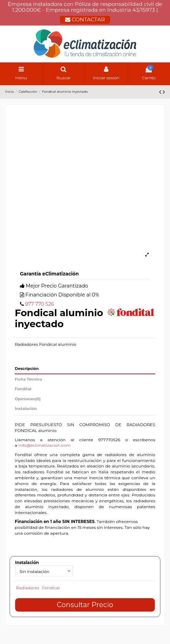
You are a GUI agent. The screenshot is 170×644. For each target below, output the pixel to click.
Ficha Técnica (28, 379)
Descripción (27, 369)
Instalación (26, 409)
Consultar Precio (85, 605)
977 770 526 (40, 304)
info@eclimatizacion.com (44, 445)
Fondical (51, 588)
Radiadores (28, 588)
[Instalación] (44, 571)
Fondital (23, 389)
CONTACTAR (85, 19)
